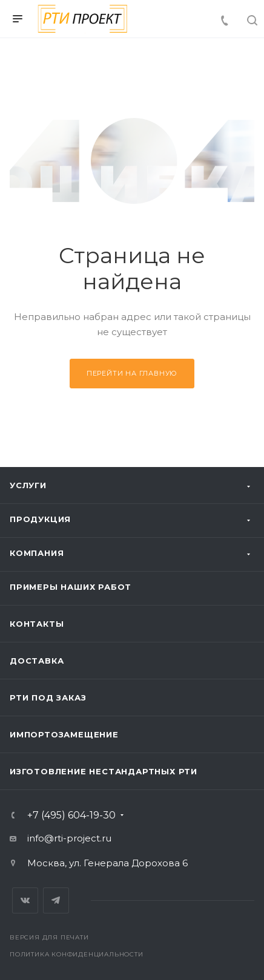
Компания (37, 553)
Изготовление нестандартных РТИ (104, 771)
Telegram (56, 900)
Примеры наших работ (71, 587)
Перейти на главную (132, 373)
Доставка (37, 661)
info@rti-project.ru (69, 838)
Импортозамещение (64, 734)
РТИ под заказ (48, 697)
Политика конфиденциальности (77, 954)
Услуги (28, 485)
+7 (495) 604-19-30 (71, 815)
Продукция (40, 519)
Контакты (37, 624)
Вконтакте (25, 900)
